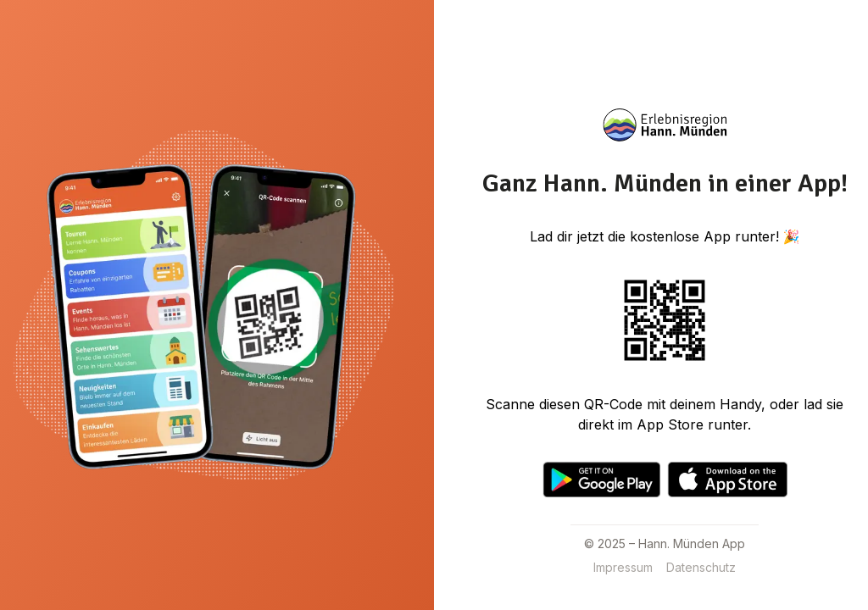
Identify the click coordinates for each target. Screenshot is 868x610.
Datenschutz (701, 567)
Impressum (623, 567)
